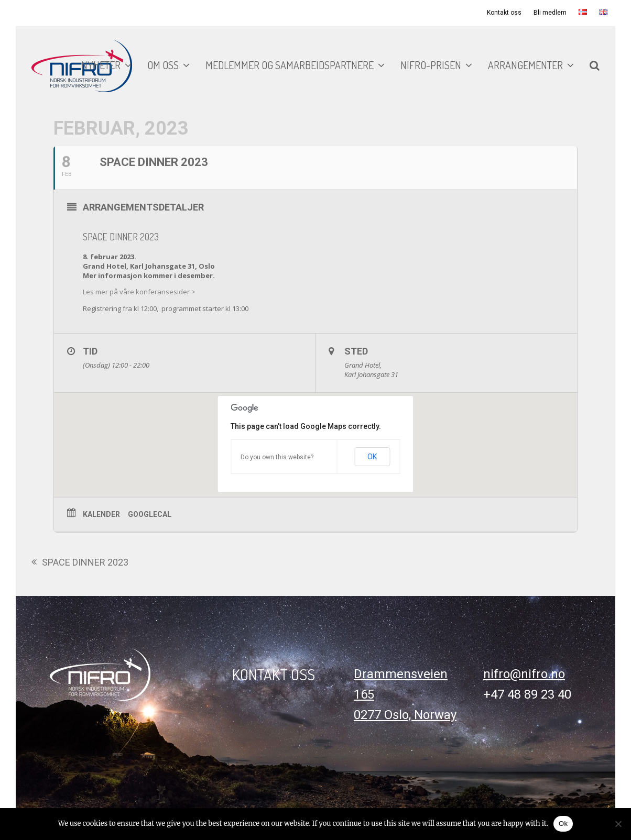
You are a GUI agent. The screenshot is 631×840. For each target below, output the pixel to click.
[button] (595, 66)
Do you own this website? (277, 457)
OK (372, 457)
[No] (618, 824)
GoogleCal (150, 514)
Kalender (101, 514)
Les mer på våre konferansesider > (139, 292)
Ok (563, 824)
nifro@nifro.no (524, 674)
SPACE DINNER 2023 (80, 563)
